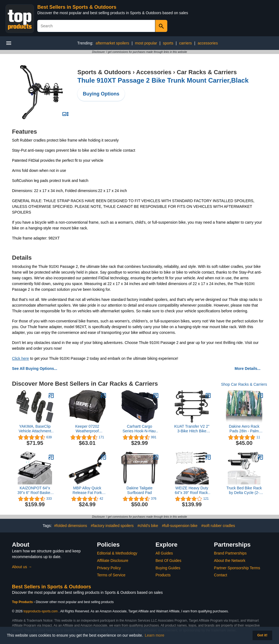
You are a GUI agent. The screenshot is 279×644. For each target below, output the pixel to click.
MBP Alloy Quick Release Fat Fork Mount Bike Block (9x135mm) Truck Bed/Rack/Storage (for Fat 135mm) (87, 490)
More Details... (248, 369)
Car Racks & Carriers (207, 72)
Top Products (23, 602)
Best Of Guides (169, 561)
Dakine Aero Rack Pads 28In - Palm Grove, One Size (244, 429)
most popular (146, 43)
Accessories (154, 72)
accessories (208, 43)
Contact (220, 575)
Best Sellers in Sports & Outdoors (77, 7)
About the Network (230, 561)
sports (168, 43)
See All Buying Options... (35, 369)
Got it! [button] (262, 635)
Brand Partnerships (230, 553)
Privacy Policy (109, 568)
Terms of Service (111, 575)
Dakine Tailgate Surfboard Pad (139, 490)
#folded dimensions (71, 526)
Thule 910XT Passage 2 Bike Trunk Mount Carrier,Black (163, 80)
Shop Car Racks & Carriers (244, 384)
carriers (185, 43)
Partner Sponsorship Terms (237, 568)
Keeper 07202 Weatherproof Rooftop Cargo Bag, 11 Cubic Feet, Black (87, 429)
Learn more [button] (155, 635)
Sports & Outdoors (104, 72)
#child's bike (148, 526)
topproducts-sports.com (40, 611)
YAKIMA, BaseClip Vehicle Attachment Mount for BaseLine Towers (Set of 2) (35, 429)
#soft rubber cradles (218, 526)
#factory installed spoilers (112, 526)
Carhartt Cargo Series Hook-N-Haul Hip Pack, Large (139, 429)
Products (163, 575)
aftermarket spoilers (112, 43)
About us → (22, 567)
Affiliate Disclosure (113, 561)
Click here (20, 358)
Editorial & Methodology (117, 553)
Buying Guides (168, 568)
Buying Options (101, 94)
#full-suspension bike (180, 526)
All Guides (164, 553)
